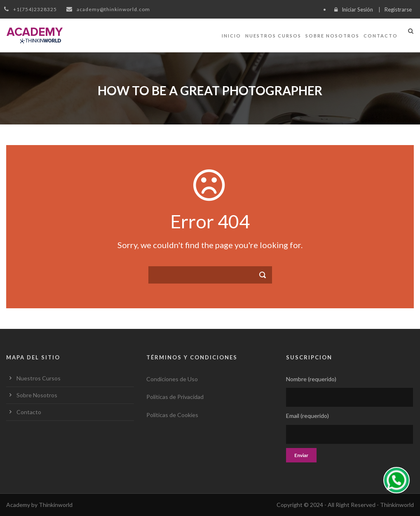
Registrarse (398, 9)
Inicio (231, 36)
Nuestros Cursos (273, 36)
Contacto (381, 36)
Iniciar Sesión (357, 9)
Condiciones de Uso (172, 379)
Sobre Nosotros (332, 36)
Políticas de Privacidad (175, 397)
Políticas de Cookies (172, 415)
